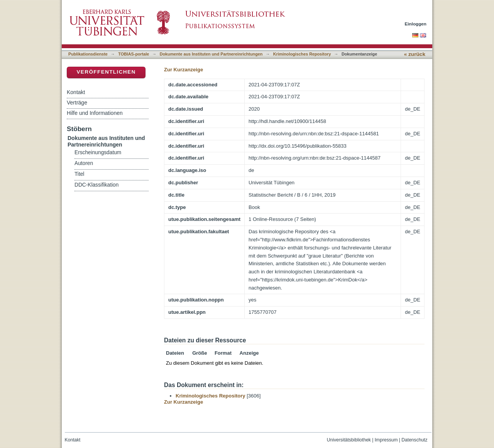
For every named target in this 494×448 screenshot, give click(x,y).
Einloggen (416, 24)
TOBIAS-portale (134, 54)
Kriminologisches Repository (302, 54)
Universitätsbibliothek (349, 440)
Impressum (386, 440)
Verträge (77, 103)
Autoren (84, 163)
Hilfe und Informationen (95, 113)
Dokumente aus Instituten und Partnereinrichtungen (211, 54)
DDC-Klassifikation (96, 185)
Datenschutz (414, 440)
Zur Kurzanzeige (184, 70)
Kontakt (76, 92)
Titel (79, 174)
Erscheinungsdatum (98, 152)
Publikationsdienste (88, 54)
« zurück (415, 54)
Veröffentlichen (106, 72)
